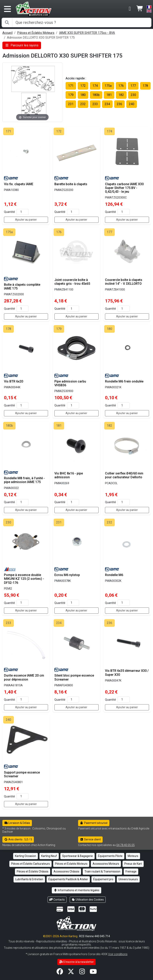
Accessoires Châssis (66, 871)
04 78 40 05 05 (126, 845)
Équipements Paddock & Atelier (68, 879)
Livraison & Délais (17, 823)
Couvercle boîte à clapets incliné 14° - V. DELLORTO (124, 282)
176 (121, 86)
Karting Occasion (25, 856)
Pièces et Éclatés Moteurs (36, 33)
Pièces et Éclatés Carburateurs (30, 864)
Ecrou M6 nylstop (67, 575)
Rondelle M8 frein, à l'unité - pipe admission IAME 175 (24, 480)
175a (108, 86)
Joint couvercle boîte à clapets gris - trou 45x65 (72, 282)
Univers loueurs (128, 879)
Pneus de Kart (133, 864)
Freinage (131, 871)
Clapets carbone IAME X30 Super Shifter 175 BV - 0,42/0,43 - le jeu (124, 188)
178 (145, 86)
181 (109, 95)
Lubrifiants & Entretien (29, 879)
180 (83, 95)
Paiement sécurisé (94, 823)
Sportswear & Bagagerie (77, 856)
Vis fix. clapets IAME (19, 184)
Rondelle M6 (114, 575)
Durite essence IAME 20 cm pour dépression (24, 677)
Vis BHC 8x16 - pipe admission (69, 475)
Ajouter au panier (26, 220)
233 (95, 104)
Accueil (7, 33)
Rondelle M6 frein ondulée (124, 381)
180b (96, 95)
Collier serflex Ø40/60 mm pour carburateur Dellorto (124, 475)
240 (132, 104)
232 (83, 104)
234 (107, 104)
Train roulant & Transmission (102, 871)
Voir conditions (118, 954)
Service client (90, 839)
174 (95, 86)
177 (133, 86)
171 (71, 86)
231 (71, 104)
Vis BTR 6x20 (14, 381)
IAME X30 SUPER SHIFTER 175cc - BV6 (87, 33)
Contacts (57, 900)
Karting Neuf (49, 856)
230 (133, 95)
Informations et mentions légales (76, 890)
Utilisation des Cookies (88, 900)
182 (121, 95)
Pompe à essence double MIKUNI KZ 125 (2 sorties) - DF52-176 (24, 579)
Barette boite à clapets (71, 184)
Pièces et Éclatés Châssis (33, 871)
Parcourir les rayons (22, 45)
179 (71, 95)
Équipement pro (103, 879)
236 (119, 104)
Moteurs (133, 856)
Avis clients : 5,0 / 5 (18, 839)
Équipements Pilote (110, 856)
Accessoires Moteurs (106, 864)
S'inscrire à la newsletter (77, 962)
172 (83, 86)
